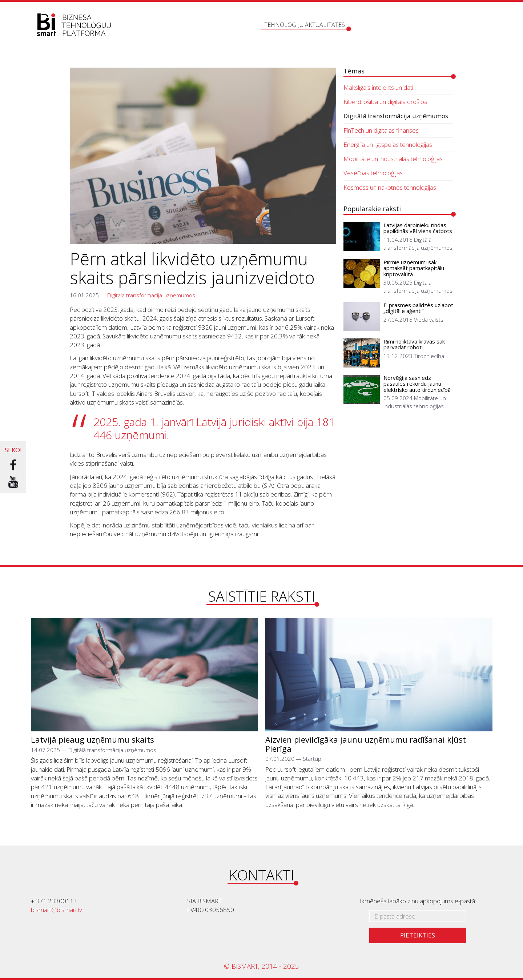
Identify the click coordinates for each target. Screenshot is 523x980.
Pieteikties (418, 935)
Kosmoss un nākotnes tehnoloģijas (390, 187)
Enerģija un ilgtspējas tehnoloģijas (388, 144)
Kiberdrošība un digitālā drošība (385, 102)
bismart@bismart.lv (57, 910)
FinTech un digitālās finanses (381, 130)
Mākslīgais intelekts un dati (378, 87)
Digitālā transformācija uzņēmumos (151, 295)
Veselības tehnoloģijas (373, 173)
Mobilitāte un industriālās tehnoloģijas (393, 159)
